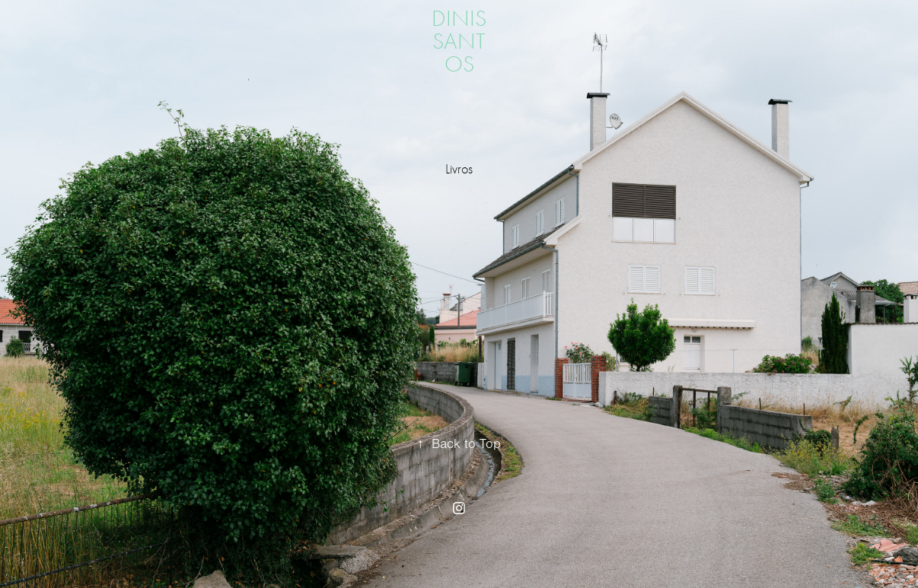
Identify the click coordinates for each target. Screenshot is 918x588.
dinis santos (462, 41)
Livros (459, 169)
